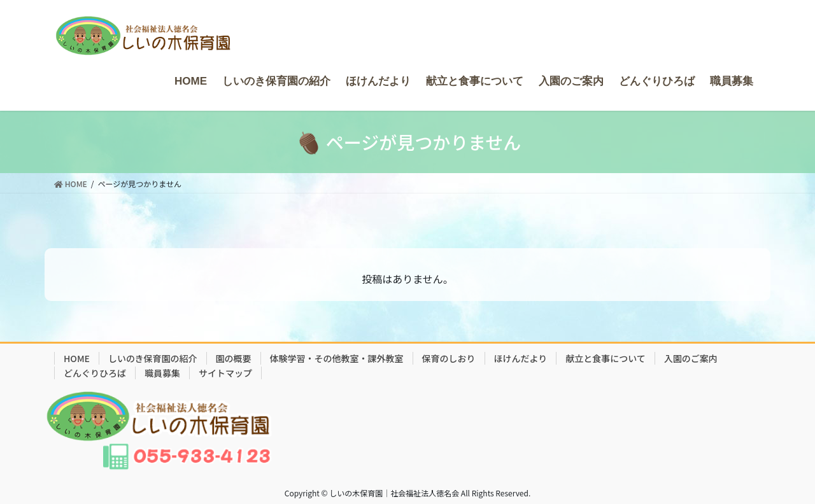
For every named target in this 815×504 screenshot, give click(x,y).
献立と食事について (606, 358)
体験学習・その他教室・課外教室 (337, 358)
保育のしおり (449, 358)
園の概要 (234, 358)
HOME (77, 358)
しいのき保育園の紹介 (153, 358)
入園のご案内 (691, 358)
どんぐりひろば (95, 373)
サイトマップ (225, 373)
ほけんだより (521, 358)
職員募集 (162, 373)
